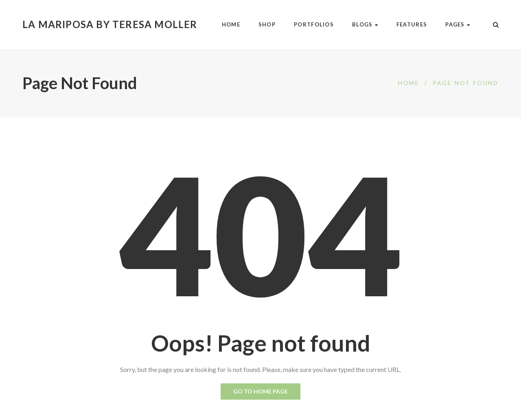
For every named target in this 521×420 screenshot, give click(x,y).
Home (231, 24)
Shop (267, 24)
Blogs (365, 24)
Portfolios (314, 24)
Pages (458, 24)
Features (412, 24)
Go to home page (260, 391)
